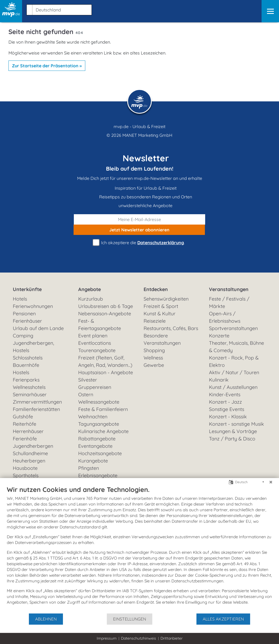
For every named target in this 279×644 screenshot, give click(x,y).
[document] (139, 549)
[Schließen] (271, 482)
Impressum (107, 638)
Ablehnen (46, 619)
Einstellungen (130, 619)
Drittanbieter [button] (172, 638)
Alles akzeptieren (223, 619)
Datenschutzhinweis (139, 638)
